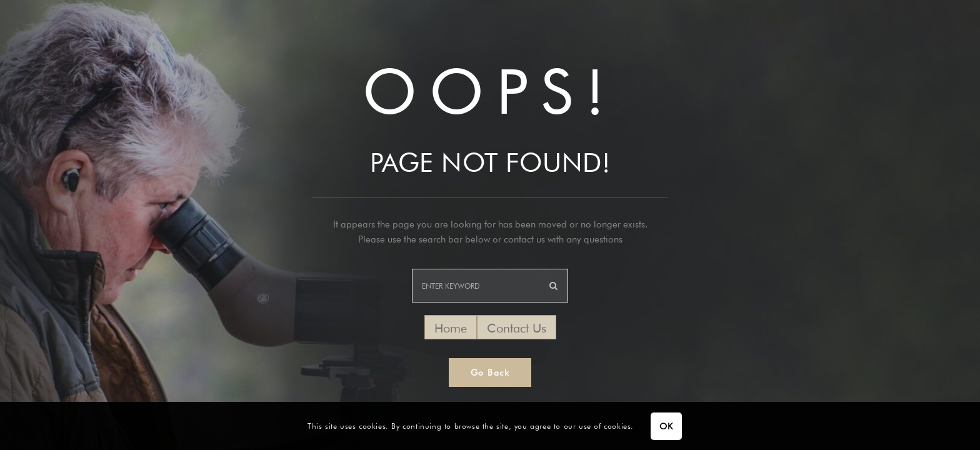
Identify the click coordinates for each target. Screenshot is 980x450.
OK (666, 426)
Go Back (490, 372)
